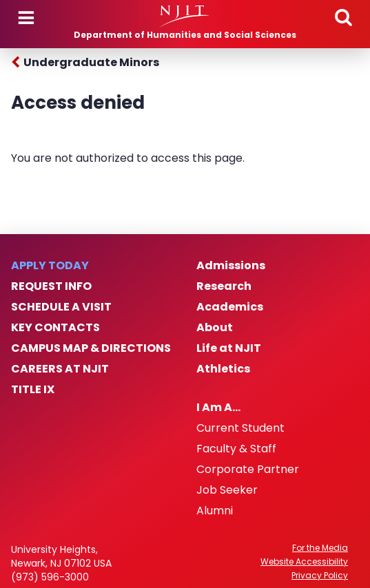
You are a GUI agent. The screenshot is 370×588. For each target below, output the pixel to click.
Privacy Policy (320, 576)
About (215, 328)
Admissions (231, 266)
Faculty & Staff (236, 449)
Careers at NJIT (60, 369)
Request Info (51, 286)
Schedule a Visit (61, 307)
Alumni (215, 511)
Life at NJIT (229, 348)
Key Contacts (55, 328)
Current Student (240, 428)
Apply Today (50, 266)
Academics (230, 307)
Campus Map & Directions (91, 348)
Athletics (223, 369)
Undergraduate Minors (91, 62)
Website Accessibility (304, 562)
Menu (26, 18)
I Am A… (218, 408)
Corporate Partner (248, 470)
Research (224, 286)
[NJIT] (185, 17)
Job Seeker (227, 490)
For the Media (320, 548)
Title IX (33, 390)
